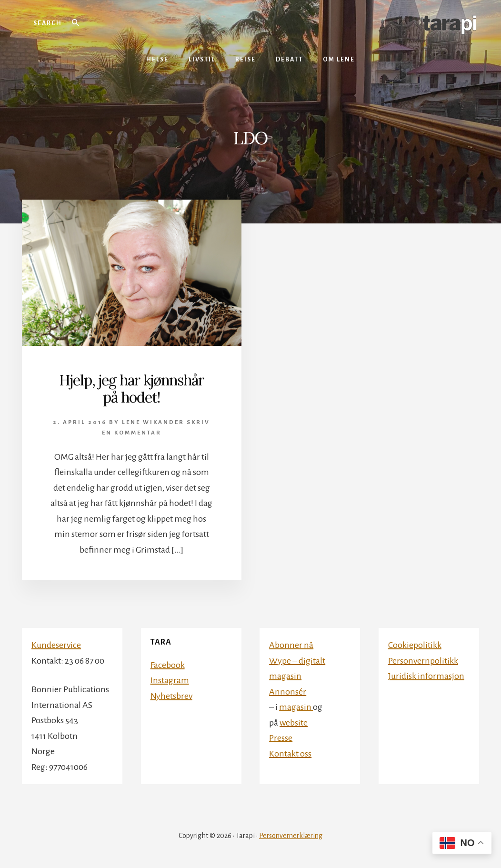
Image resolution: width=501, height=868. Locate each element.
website (294, 723)
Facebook (168, 665)
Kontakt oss (290, 754)
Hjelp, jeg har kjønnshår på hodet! (131, 389)
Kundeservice (56, 645)
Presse (281, 738)
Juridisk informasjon (426, 676)
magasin (296, 707)
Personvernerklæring (291, 836)
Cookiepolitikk (415, 645)
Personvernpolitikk (423, 661)
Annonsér (288, 692)
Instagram (170, 680)
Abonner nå (291, 645)
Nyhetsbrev (171, 696)
